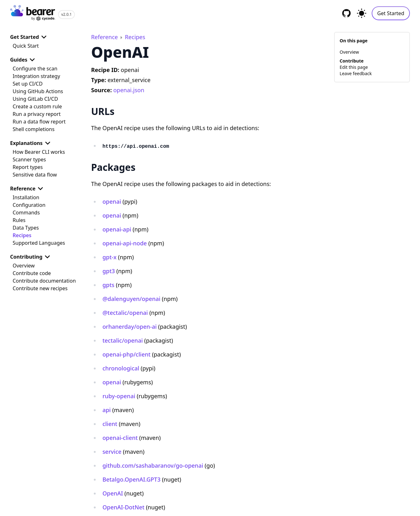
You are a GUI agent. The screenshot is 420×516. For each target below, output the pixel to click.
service (112, 452)
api (106, 410)
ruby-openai (119, 396)
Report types (28, 167)
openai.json (129, 90)
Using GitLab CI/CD (35, 99)
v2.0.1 (66, 14)
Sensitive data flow (35, 175)
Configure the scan (35, 69)
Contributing (31, 257)
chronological (121, 368)
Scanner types (29, 159)
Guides (24, 60)
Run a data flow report (39, 122)
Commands (26, 213)
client (110, 424)
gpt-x (109, 257)
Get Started (391, 13)
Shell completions (34, 129)
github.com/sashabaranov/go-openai (153, 465)
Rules (19, 220)
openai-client (120, 438)
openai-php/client (126, 354)
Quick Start (26, 46)
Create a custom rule (37, 106)
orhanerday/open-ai (129, 327)
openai (112, 201)
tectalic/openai (123, 340)
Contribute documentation (44, 281)
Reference (28, 189)
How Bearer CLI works (39, 152)
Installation (26, 197)
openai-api (117, 229)
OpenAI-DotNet (123, 507)
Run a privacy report (37, 114)
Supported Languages (39, 243)
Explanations (31, 143)
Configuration (29, 205)
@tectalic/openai (125, 313)
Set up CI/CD (28, 84)
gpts (108, 285)
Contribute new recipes (40, 288)
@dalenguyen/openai (131, 299)
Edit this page (354, 67)
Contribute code (32, 273)
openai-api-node (125, 243)
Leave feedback (356, 73)
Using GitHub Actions (38, 91)
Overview (24, 266)
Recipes (22, 235)
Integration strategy (36, 76)
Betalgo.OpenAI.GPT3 (131, 479)
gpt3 (109, 271)
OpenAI (113, 493)
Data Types (26, 228)
